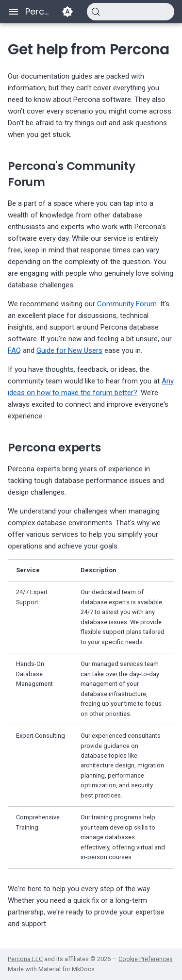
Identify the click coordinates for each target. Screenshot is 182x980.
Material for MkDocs (66, 969)
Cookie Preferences (146, 959)
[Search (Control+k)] (131, 12)
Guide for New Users (69, 350)
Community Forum (127, 304)
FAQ (14, 350)
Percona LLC (25, 959)
